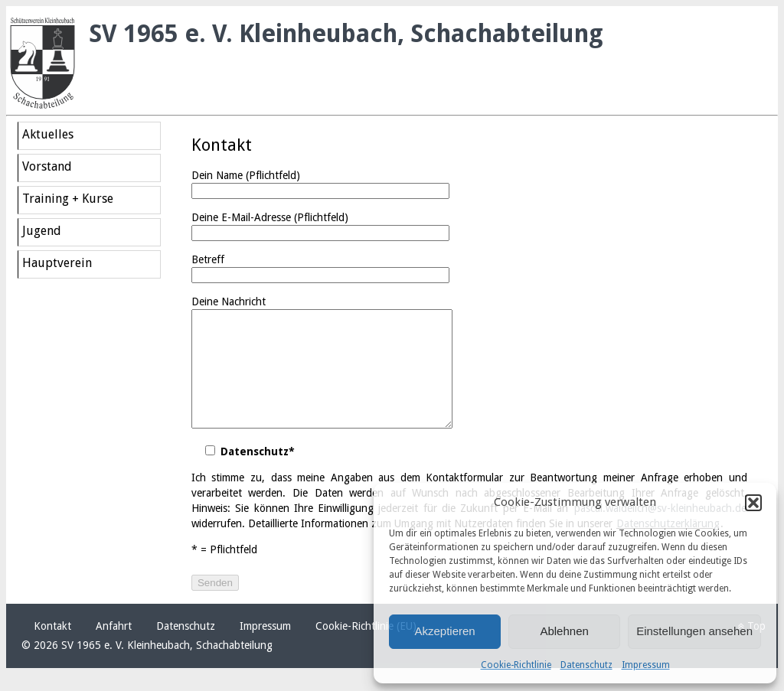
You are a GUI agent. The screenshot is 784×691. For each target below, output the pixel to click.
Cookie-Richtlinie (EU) (366, 649)
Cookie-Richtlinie (516, 665)
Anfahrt (114, 649)
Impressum (646, 665)
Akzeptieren (444, 631)
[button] (753, 503)
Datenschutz (586, 665)
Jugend (42, 231)
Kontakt (52, 649)
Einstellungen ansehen (694, 631)
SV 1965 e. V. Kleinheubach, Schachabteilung (346, 34)
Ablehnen (564, 631)
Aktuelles (48, 134)
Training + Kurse (68, 199)
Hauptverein (57, 263)
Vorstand (47, 166)
